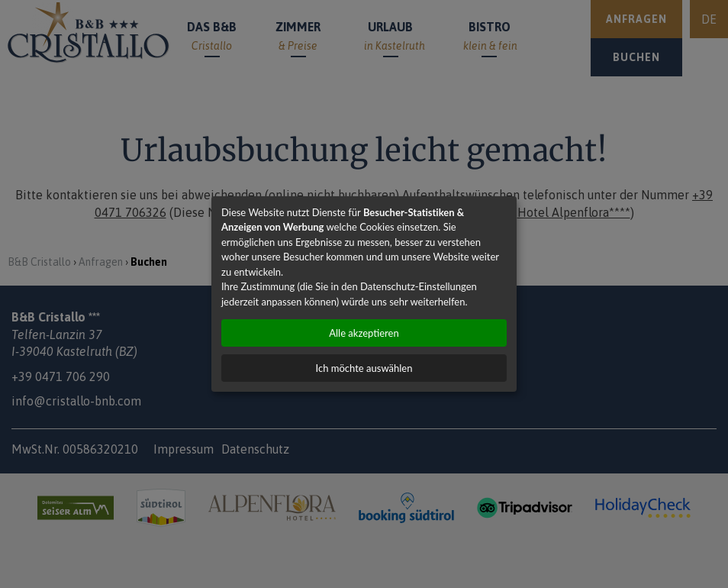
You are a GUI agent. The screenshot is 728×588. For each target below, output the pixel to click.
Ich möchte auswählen (364, 368)
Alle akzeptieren (364, 333)
